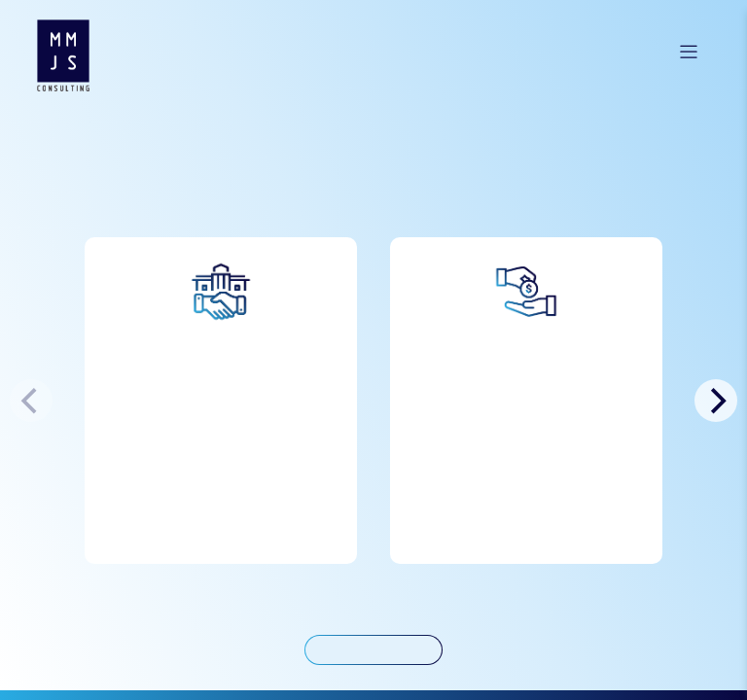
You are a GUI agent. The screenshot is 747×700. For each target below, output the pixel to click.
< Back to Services (374, 650)
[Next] (716, 402)
